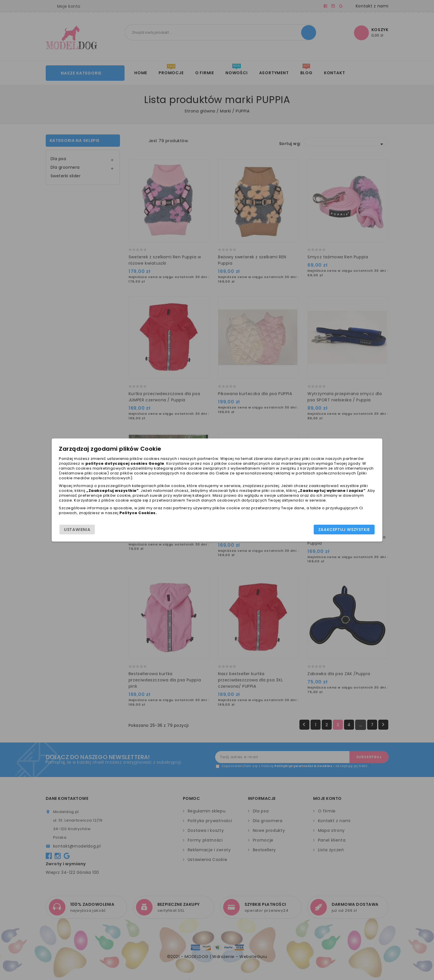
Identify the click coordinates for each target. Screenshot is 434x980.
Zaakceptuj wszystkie (318, 534)
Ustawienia (103, 534)
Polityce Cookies (206, 519)
